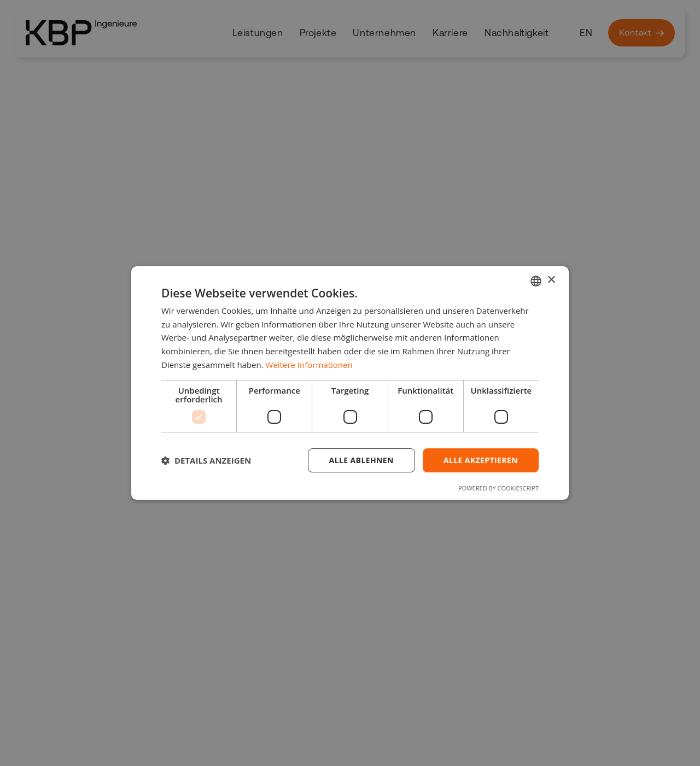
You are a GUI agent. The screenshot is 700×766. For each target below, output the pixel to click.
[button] (206, 460)
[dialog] (350, 383)
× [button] (551, 280)
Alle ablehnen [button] (361, 460)
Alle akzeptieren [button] (481, 460)
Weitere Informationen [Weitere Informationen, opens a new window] (309, 365)
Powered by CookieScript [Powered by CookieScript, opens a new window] (498, 488)
